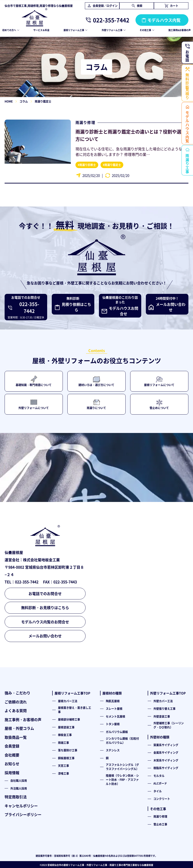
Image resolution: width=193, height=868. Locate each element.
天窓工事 (63, 766)
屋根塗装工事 (66, 727)
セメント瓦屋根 (115, 716)
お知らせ (12, 764)
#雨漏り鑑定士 (112, 165)
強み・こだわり (17, 693)
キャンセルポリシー (21, 806)
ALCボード (160, 783)
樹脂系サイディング (166, 768)
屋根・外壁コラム (19, 728)
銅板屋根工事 (66, 758)
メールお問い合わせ (45, 636)
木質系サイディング (166, 760)
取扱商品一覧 (16, 737)
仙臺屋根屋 (147, 865)
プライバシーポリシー (23, 814)
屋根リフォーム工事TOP (72, 693)
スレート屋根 (114, 709)
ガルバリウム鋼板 (117, 732)
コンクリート (162, 799)
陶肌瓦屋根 (113, 701)
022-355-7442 (111, 20)
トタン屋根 (113, 724)
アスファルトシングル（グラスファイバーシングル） (122, 767)
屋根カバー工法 (68, 701)
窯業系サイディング (166, 745)
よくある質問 (16, 710)
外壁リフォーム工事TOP (168, 693)
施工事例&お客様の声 (180, 30)
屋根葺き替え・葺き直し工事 (75, 710)
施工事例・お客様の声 (23, 719)
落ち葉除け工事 (68, 750)
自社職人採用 (19, 781)
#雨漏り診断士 (87, 165)
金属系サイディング (166, 752)
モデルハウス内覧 (164, 20)
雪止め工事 (160, 824)
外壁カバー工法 (163, 701)
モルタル (159, 776)
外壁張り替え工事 (164, 709)
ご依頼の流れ (16, 702)
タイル (158, 791)
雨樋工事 (63, 743)
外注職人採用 (19, 788)
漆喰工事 (63, 773)
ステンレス (113, 750)
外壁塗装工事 (162, 716)
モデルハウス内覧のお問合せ (45, 622)
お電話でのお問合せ (45, 593)
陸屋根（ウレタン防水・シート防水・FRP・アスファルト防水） (122, 779)
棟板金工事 (65, 735)
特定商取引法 (16, 797)
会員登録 (12, 746)
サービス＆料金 (41, 30)
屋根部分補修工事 (69, 719)
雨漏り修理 (85, 122)
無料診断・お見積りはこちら (45, 607)
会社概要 (12, 755)
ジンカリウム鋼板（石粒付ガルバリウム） (122, 741)
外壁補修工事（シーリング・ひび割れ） (169, 725)
